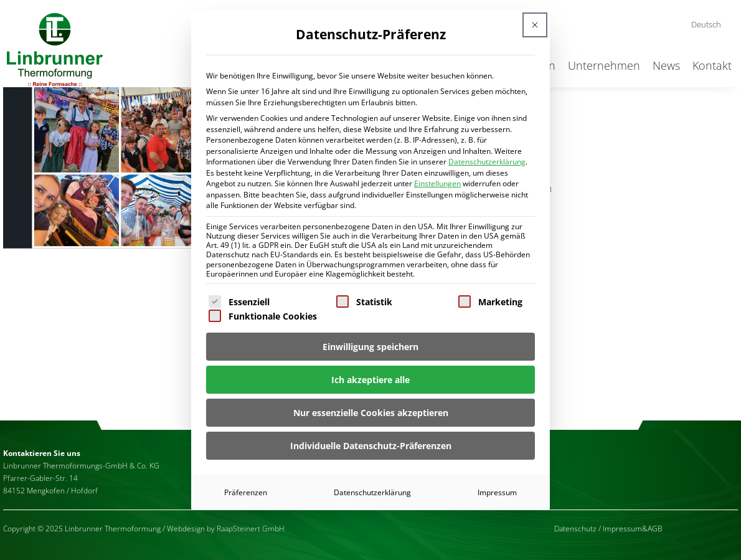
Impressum (497, 492)
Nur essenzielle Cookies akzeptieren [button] (371, 413)
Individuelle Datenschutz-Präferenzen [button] (371, 446)
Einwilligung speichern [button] (370, 347)
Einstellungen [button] (437, 183)
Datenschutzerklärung (487, 162)
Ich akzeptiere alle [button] (370, 380)
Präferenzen (246, 492)
